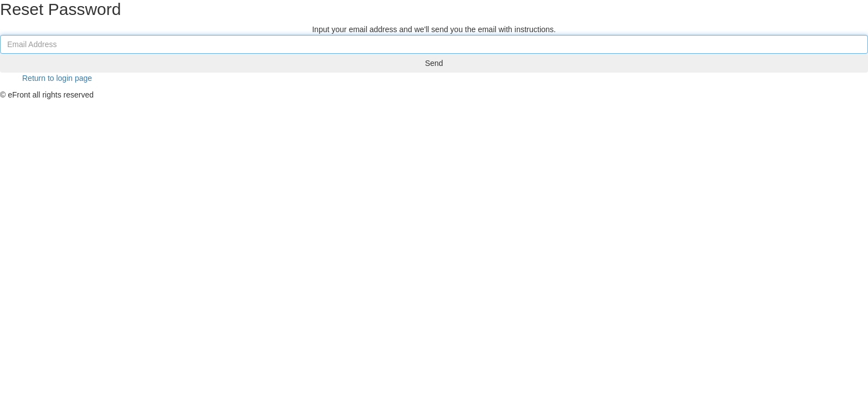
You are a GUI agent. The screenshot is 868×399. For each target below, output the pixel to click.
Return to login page (57, 89)
